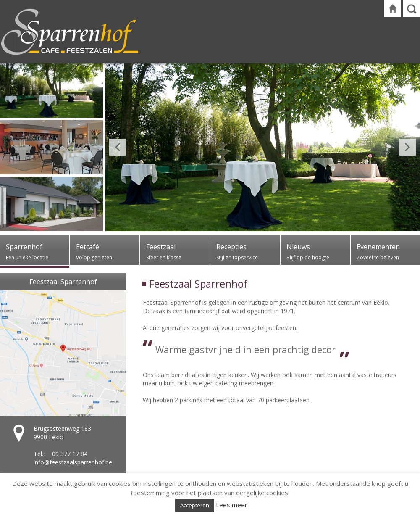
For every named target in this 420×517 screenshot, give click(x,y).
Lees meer (232, 505)
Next (407, 147)
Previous (118, 147)
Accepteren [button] (195, 505)
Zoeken (412, 8)
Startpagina (393, 8)
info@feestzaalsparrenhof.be (73, 462)
